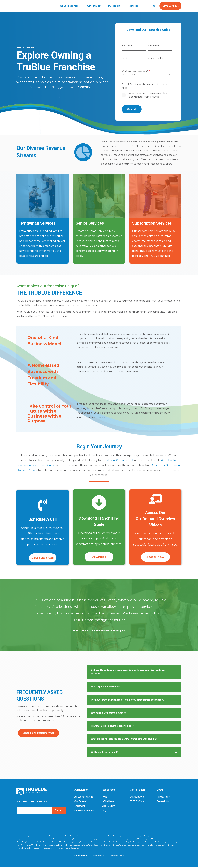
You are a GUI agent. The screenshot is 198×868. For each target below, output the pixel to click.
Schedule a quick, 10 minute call (43, 528)
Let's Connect (171, 6)
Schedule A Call (43, 519)
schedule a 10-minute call (117, 460)
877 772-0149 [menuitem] (137, 802)
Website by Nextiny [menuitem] (118, 856)
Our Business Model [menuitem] (84, 798)
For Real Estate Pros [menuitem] (84, 812)
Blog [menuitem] (104, 812)
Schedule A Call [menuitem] (137, 798)
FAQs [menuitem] (105, 798)
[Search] (154, 6)
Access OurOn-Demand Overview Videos (155, 519)
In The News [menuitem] (108, 802)
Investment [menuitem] (79, 807)
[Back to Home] (32, 8)
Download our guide (92, 533)
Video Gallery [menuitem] (108, 807)
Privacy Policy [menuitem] (164, 798)
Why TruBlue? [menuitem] (80, 802)
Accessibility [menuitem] (163, 802)
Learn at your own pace (148, 534)
